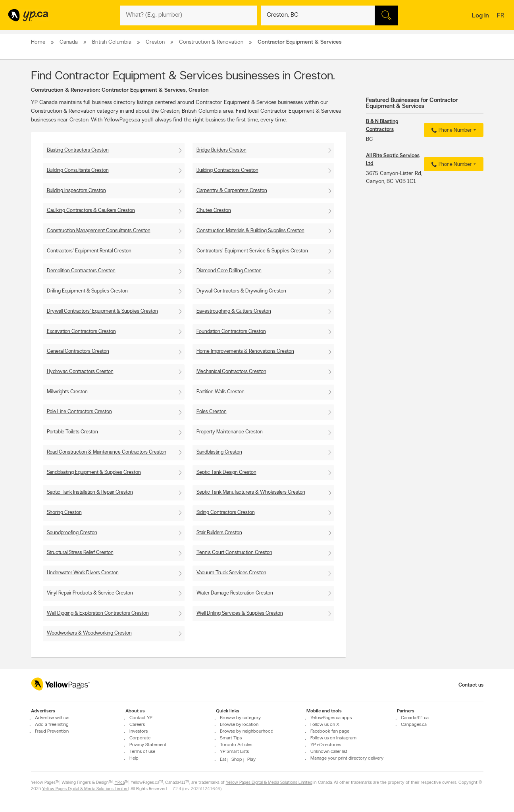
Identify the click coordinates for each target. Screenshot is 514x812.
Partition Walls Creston (220, 392)
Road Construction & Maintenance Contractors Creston (107, 452)
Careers (137, 725)
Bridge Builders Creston (221, 150)
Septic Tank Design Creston (226, 472)
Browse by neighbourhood (247, 731)
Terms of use (142, 752)
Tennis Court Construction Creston (234, 553)
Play (251, 760)
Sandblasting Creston (219, 452)
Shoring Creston (64, 513)
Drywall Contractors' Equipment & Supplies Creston (102, 311)
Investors (139, 731)
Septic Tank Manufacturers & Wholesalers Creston (251, 492)
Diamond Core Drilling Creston (229, 271)
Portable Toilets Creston (72, 432)
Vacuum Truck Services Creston (231, 573)
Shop (237, 760)
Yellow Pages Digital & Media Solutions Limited (269, 783)
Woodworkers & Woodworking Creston (89, 633)
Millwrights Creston (67, 392)
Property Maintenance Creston (230, 432)
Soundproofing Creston (72, 533)
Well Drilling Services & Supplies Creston (240, 613)
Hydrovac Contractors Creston (80, 372)
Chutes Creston (214, 211)
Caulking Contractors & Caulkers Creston (91, 211)
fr (501, 16)
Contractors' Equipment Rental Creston (89, 251)
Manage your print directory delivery (347, 758)
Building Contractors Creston (227, 170)
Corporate (140, 738)
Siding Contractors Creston (226, 513)
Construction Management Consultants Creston (99, 231)
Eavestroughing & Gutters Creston (234, 311)
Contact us (471, 685)
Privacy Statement (148, 745)
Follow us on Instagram (333, 738)
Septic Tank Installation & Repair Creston (90, 492)
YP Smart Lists (234, 752)
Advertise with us (52, 718)
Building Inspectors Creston (76, 191)
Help (134, 758)
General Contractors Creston (78, 351)
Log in (480, 16)
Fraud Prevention (52, 731)
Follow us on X (325, 725)
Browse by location (239, 725)
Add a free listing (52, 725)
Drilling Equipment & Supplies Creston (87, 291)
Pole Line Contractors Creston (79, 412)
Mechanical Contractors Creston (231, 372)
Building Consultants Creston (78, 170)
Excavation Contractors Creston (81, 332)
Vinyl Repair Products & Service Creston (90, 593)
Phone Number (450, 131)
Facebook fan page (330, 731)
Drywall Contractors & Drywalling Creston (241, 291)
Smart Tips (231, 738)
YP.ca (120, 783)
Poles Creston (212, 412)
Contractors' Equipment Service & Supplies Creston (252, 251)
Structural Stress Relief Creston (80, 553)
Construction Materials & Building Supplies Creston (250, 231)
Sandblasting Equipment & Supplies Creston (94, 472)
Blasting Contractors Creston (78, 150)
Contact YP (141, 718)
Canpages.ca (414, 725)
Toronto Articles (236, 745)
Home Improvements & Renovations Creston (245, 351)
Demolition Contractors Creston (81, 271)
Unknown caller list (329, 752)
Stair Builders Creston (219, 533)
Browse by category (240, 718)
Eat (223, 760)
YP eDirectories (326, 745)
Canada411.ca (415, 718)
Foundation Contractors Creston (231, 332)
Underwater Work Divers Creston (83, 573)
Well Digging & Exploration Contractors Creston (98, 613)
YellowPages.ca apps (331, 718)
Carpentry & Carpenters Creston (232, 191)
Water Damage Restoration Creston (235, 593)
